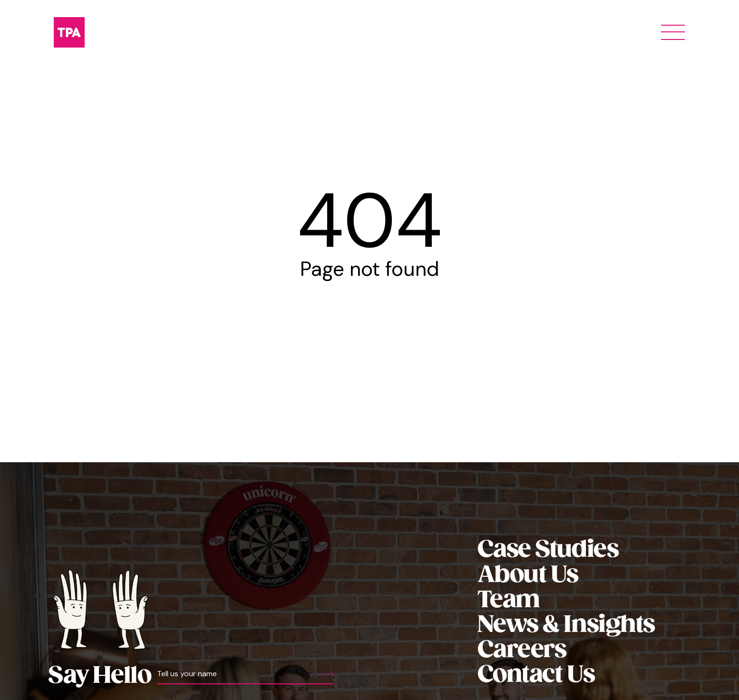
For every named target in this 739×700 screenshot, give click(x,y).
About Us (528, 575)
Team (509, 600)
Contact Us (536, 675)
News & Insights (566, 625)
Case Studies (548, 550)
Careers (522, 650)
